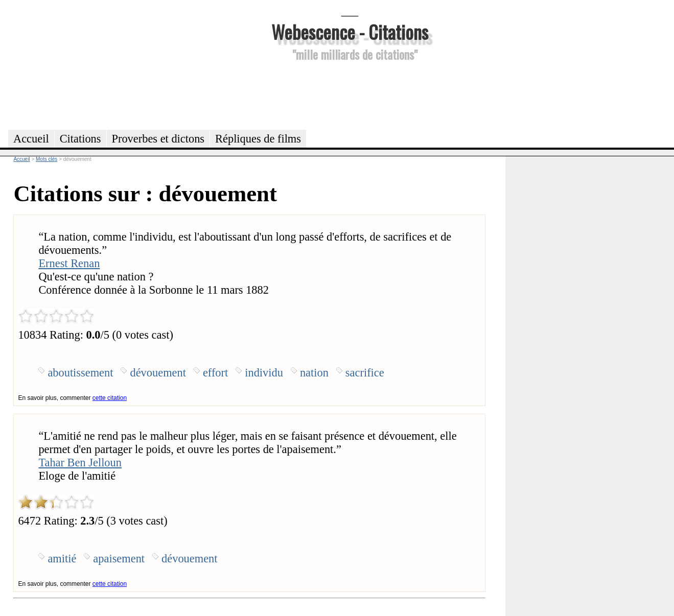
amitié (62, 559)
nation (314, 373)
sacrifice (365, 373)
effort (215, 373)
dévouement (158, 373)
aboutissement (80, 373)
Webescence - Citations (350, 31)
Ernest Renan (69, 263)
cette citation (110, 398)
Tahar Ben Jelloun (80, 463)
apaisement (119, 559)
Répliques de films (258, 139)
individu (264, 373)
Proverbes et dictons (158, 139)
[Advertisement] (350, 94)
